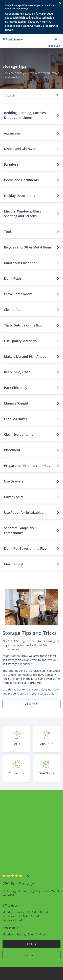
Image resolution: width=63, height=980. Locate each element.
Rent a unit (54, 46)
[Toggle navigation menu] (57, 39)
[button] (32, 115)
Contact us (32, 955)
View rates (32, 704)
